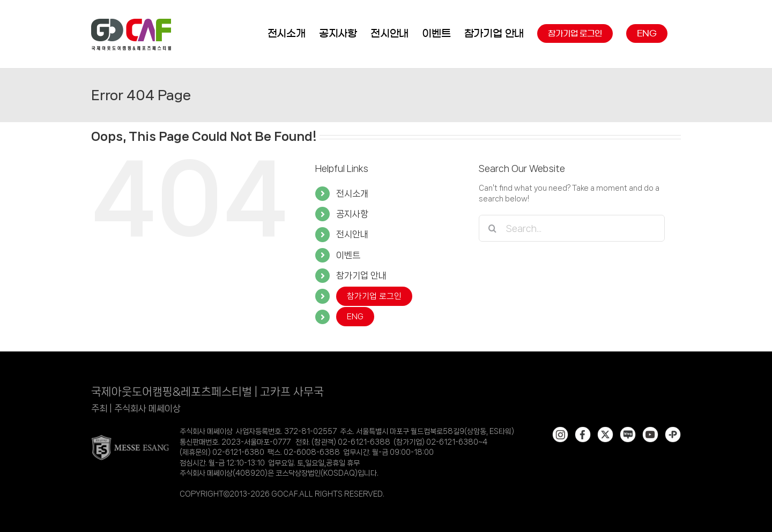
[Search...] (572, 228)
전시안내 (352, 234)
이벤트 (348, 255)
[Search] (492, 228)
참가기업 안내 (361, 275)
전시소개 (352, 193)
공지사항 (352, 214)
